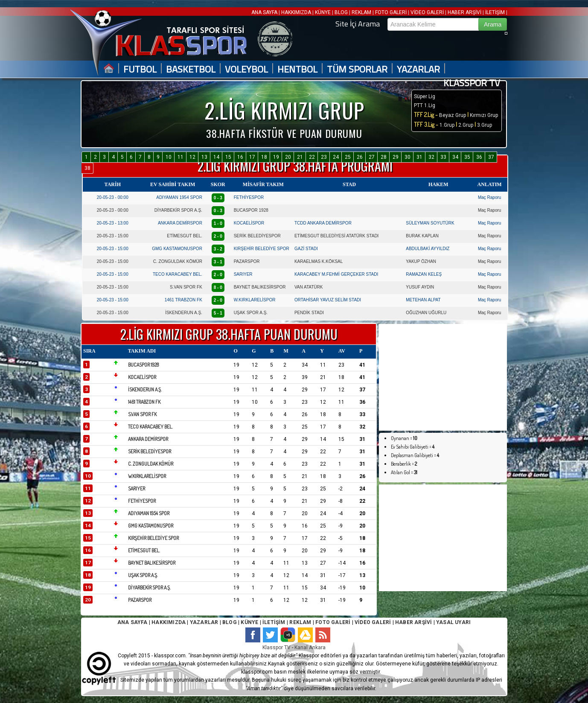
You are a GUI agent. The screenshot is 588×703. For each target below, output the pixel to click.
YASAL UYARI (453, 622)
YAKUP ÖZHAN (421, 261)
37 (491, 157)
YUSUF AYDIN (420, 287)
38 (87, 168)
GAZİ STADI (306, 249)
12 (192, 157)
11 (180, 157)
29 (396, 157)
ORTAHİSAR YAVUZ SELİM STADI (328, 300)
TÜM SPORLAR (357, 69)
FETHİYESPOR (249, 197)
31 (419, 157)
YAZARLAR (418, 69)
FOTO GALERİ (391, 12)
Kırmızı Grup (484, 115)
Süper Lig (425, 96)
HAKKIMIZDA (296, 12)
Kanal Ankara (310, 648)
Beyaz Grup (453, 115)
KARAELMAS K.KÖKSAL (319, 261)
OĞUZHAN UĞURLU (426, 313)
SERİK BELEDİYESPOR (257, 236)
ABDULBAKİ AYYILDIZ (428, 249)
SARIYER (243, 274)
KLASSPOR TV (472, 83)
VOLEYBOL (246, 69)
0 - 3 (218, 198)
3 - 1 (218, 262)
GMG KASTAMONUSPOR (177, 249)
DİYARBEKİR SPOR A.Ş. (178, 210)
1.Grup (448, 125)
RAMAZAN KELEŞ (424, 274)
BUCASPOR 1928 (251, 210)
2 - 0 (218, 236)
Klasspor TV (277, 648)
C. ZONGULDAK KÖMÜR (178, 261)
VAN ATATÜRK (309, 287)
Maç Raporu (489, 197)
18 (264, 157)
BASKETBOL (191, 69)
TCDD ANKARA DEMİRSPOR (323, 223)
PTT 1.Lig (425, 105)
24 (336, 157)
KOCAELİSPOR (249, 223)
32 (431, 157)
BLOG (341, 12)
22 (312, 157)
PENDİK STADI (309, 313)
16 (240, 157)
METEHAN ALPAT (423, 300)
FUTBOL (140, 69)
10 (169, 157)
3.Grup (485, 125)
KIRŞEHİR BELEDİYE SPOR (262, 249)
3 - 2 (218, 249)
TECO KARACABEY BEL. (178, 274)
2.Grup (466, 125)
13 (204, 157)
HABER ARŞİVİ (464, 12)
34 (455, 157)
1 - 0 (218, 223)
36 (479, 157)
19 (276, 157)
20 (288, 157)
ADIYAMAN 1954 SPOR (179, 197)
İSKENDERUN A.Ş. (184, 313)
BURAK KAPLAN (422, 236)
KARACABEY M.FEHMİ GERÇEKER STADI (336, 274)
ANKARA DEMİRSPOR (180, 223)
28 (384, 157)
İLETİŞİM (495, 12)
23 (324, 157)
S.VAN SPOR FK (186, 287)
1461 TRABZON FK (183, 300)
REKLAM (361, 12)
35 (467, 157)
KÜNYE (323, 12)
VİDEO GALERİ (427, 12)
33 (443, 157)
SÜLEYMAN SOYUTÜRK (430, 223)
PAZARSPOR (247, 261)
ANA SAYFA (265, 12)
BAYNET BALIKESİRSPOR (260, 287)
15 (228, 157)
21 (300, 157)
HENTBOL (297, 69)
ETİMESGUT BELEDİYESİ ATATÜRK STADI (336, 236)
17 (252, 157)
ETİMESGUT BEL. (185, 236)
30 (408, 157)
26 (360, 157)
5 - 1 (218, 313)
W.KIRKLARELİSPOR (255, 300)
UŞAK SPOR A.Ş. (251, 313)
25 (348, 157)
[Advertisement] (443, 377)
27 (372, 157)
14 (216, 157)
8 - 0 (218, 287)
